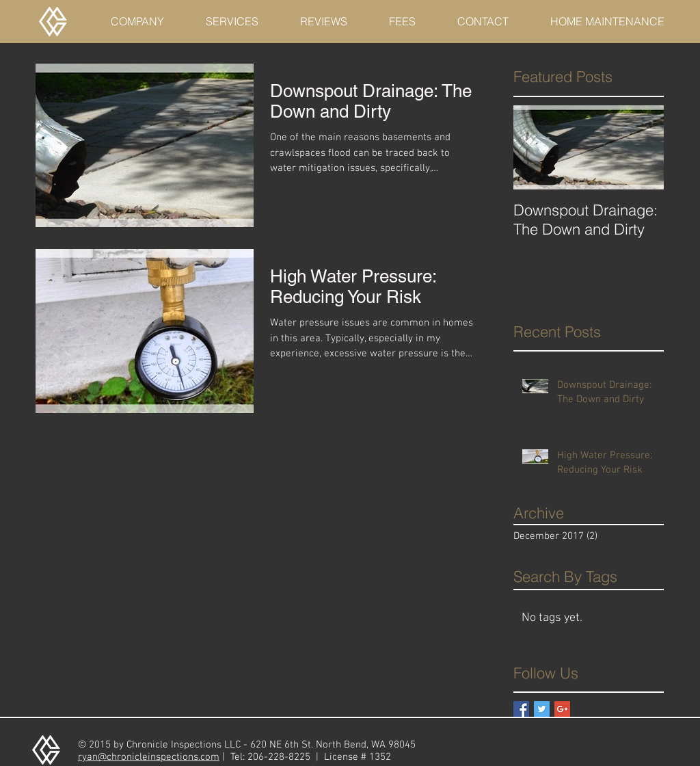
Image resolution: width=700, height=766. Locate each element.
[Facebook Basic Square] (521, 709)
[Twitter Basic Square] (542, 709)
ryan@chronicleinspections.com (149, 757)
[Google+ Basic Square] (562, 709)
